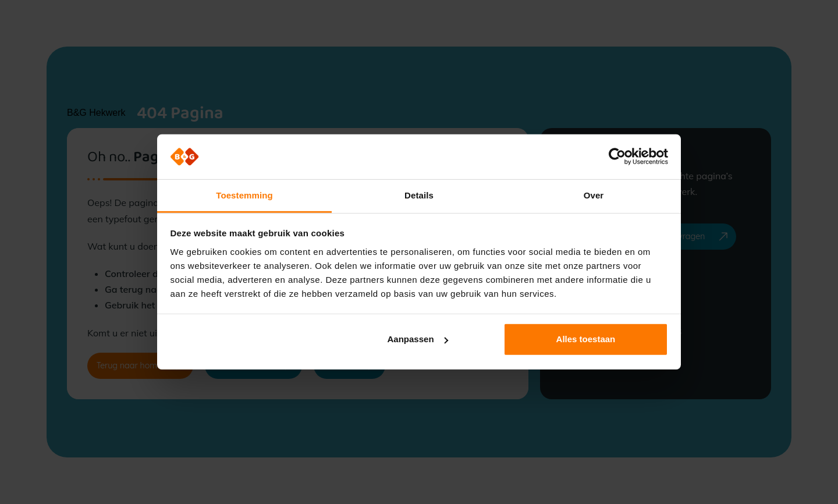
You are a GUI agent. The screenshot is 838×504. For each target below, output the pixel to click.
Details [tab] (419, 195)
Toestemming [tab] (244, 195)
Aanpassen (418, 339)
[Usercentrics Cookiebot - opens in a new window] (617, 157)
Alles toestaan (586, 339)
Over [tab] (594, 195)
